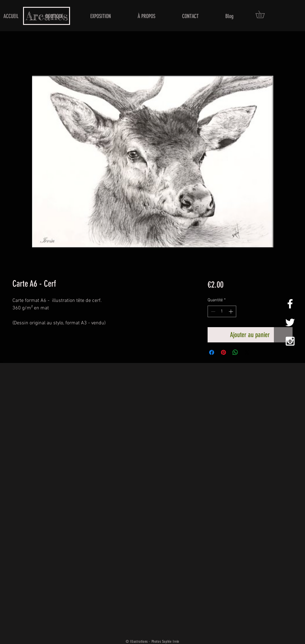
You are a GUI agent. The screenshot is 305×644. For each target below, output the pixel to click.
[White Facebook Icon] (290, 304)
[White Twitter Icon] (290, 322)
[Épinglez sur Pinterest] (223, 352)
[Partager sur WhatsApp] (235, 352)
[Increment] (231, 311)
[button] (264, 14)
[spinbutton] (222, 311)
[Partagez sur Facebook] (212, 352)
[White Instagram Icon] (290, 341)
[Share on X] (247, 352)
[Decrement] (212, 311)
